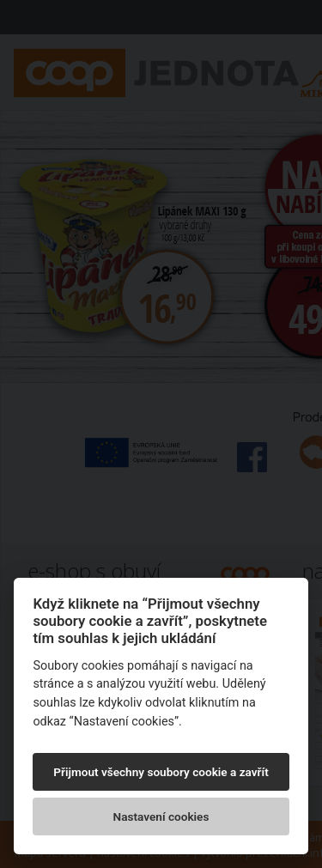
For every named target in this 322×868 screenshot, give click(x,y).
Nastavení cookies (161, 816)
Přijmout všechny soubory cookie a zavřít (161, 772)
